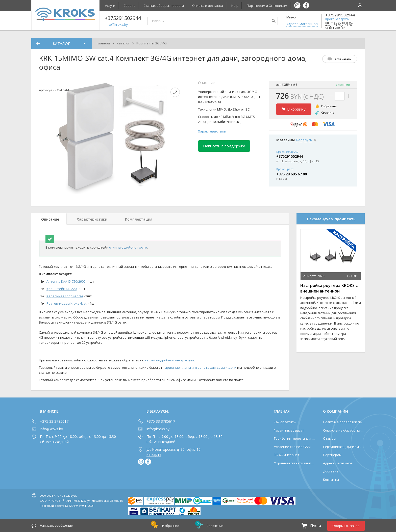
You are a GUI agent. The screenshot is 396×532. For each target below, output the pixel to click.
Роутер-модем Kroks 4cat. (67, 303)
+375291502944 (340, 15)
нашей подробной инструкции (169, 360)
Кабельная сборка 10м (65, 296)
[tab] (49, 219)
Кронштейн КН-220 (61, 289)
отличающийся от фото (128, 247)
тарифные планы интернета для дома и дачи (200, 367)
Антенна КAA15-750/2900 (66, 281)
